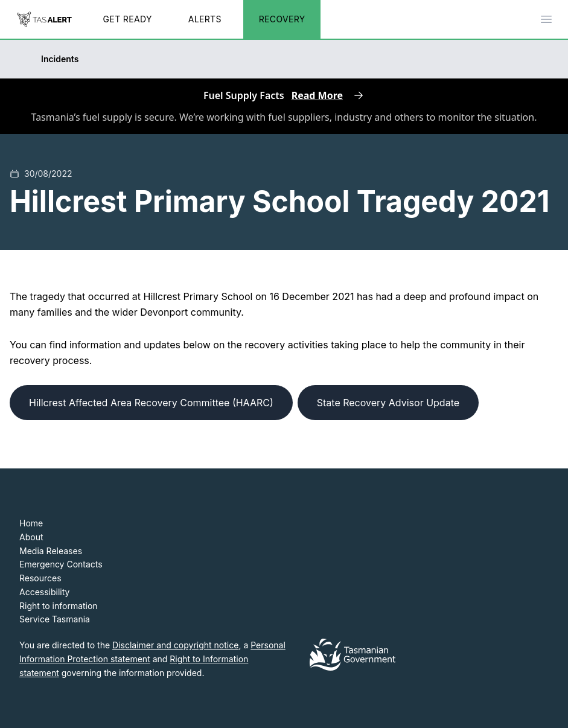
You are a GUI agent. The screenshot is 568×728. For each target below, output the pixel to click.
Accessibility (44, 592)
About (31, 537)
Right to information (59, 606)
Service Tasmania (55, 619)
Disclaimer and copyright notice (175, 645)
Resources (40, 578)
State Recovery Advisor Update (388, 403)
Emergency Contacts (61, 564)
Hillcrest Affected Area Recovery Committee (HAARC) (151, 403)
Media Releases (51, 551)
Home (31, 523)
